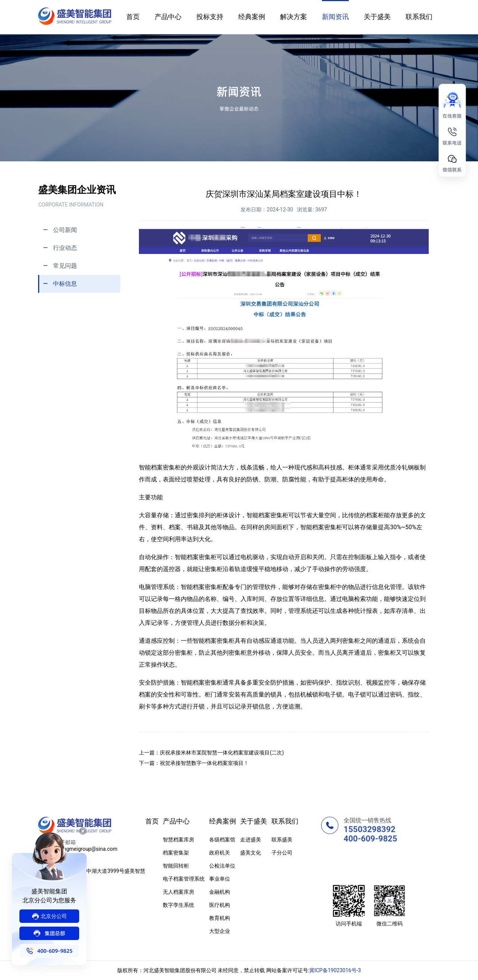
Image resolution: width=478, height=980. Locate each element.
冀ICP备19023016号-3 (335, 970)
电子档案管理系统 (184, 879)
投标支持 (210, 17)
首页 (133, 17)
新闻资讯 (335, 17)
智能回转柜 (176, 866)
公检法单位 (222, 866)
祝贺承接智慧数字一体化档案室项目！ (204, 763)
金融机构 (220, 892)
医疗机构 (220, 905)
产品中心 (168, 17)
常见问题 (58, 266)
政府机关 (220, 853)
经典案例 (252, 17)
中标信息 (58, 284)
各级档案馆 (222, 840)
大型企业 (220, 931)
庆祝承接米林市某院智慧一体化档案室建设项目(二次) (222, 753)
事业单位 (220, 879)
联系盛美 (282, 840)
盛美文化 (251, 853)
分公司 (49, 917)
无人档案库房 (179, 892)
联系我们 (419, 17)
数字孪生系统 (179, 905)
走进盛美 (251, 840)
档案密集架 (176, 853)
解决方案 (294, 17)
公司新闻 (58, 230)
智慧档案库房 (179, 840)
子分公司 (282, 853)
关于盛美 (377, 17)
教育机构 (220, 918)
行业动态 (58, 248)
